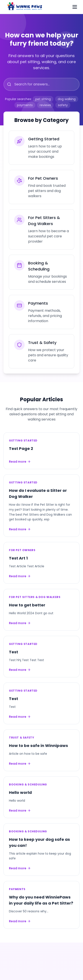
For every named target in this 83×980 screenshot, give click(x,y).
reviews (45, 105)
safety (63, 105)
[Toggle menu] (75, 7)
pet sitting (43, 99)
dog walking (67, 99)
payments (25, 105)
